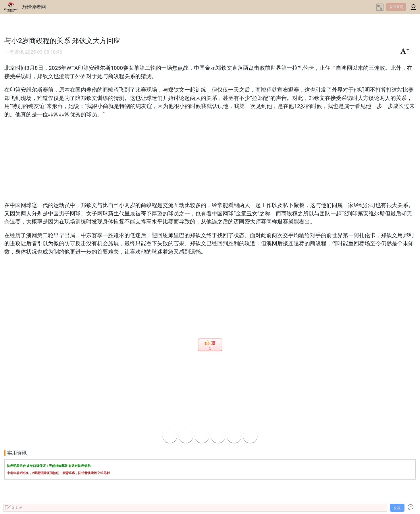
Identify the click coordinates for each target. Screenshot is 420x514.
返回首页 (396, 7)
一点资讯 (14, 52)
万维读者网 (34, 7)
